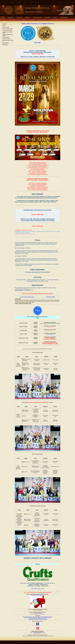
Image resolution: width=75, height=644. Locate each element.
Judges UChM (10, 17)
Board (4, 26)
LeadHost (57, 642)
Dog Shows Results (37, 17)
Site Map (12, 3)
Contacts (19, 3)
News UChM (5, 45)
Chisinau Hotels (6, 37)
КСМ (23, 642)
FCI (12, 20)
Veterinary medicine (6, 39)
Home (5, 3)
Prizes (2, 20)
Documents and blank (38, 20)
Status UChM (47, 17)
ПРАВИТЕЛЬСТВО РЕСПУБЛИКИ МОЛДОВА (38, 618)
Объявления (50, 642)
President (4, 24)
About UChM (19, 17)
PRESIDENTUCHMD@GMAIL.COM (38, 595)
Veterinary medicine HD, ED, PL (8, 41)
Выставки (28, 642)
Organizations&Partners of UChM (8, 35)
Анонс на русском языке (27, 297)
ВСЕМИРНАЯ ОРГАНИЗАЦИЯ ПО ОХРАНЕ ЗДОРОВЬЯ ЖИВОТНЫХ (38, 618)
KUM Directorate (6, 27)
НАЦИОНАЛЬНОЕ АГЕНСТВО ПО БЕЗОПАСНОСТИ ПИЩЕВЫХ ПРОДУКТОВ (38, 617)
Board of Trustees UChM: (8, 29)
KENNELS (7, 20)
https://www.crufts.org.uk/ (38, 588)
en (36, 2)
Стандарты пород (42, 642)
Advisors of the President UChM (8, 33)
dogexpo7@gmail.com (24, 289)
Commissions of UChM (7, 30)
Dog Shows (27, 17)
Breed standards (64, 17)
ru (31, 2)
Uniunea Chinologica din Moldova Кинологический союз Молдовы (25, 11)
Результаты (34, 642)
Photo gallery (48, 20)
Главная (18, 642)
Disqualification (6, 43)
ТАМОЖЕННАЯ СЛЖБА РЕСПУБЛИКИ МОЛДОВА (38, 619)
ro (25, 2)
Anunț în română (50, 297)
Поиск (73, 3)
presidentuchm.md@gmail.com (39, 614)
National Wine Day (28, 20)
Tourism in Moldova (18, 20)
